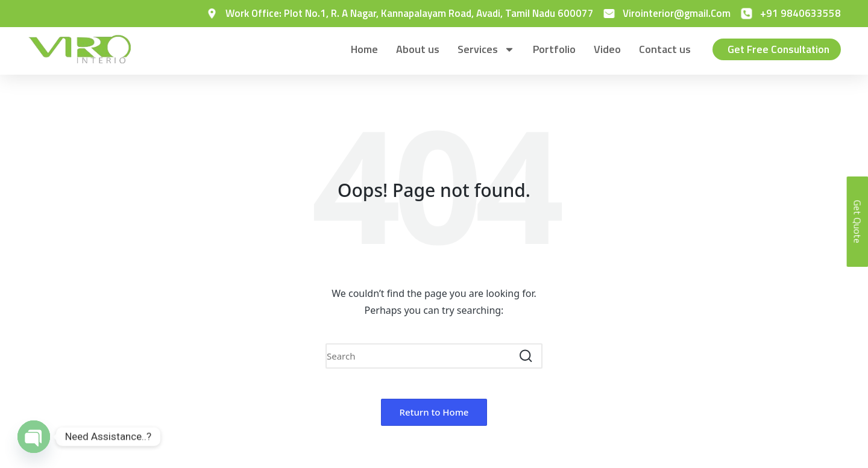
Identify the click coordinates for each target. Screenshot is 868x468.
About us (415, 49)
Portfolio (552, 49)
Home (362, 49)
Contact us (662, 49)
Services (484, 49)
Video (605, 49)
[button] (526, 356)
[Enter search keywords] (434, 356)
